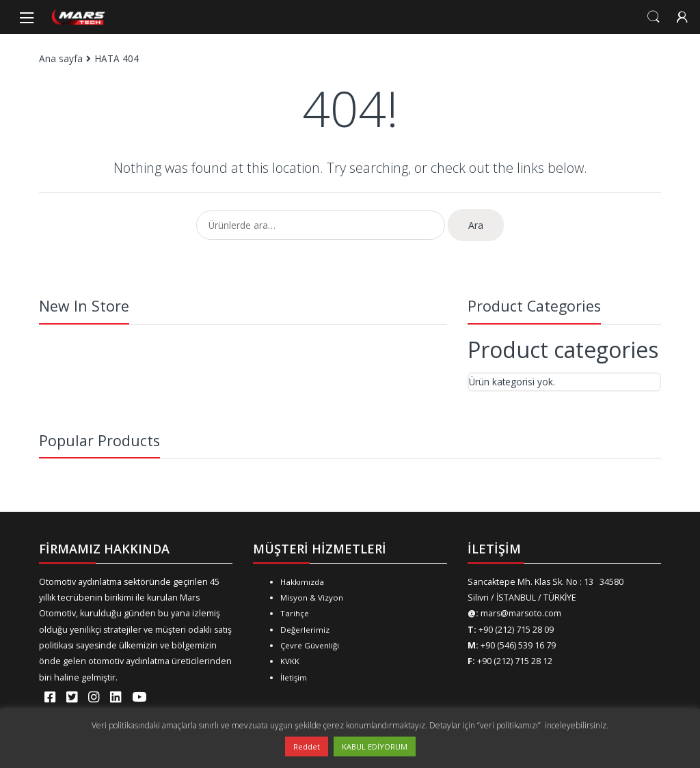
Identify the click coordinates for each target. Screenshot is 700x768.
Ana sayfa (61, 58)
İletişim (294, 677)
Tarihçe (295, 613)
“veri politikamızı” (510, 725)
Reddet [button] (307, 746)
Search (654, 17)
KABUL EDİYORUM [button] (375, 746)
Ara (476, 225)
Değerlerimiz (305, 630)
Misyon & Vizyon (312, 598)
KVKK (290, 661)
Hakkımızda (302, 582)
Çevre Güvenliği (310, 645)
